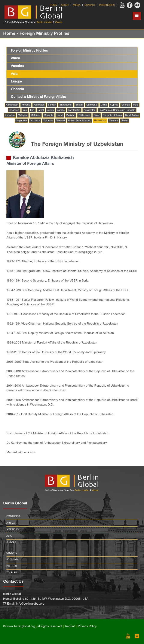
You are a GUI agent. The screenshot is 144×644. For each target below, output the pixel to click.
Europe (16, 82)
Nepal (60, 115)
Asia (14, 74)
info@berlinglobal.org (30, 604)
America (17, 66)
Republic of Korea (112, 115)
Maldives (36, 115)
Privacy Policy (87, 626)
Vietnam (114, 121)
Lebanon (10, 115)
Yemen (125, 121)
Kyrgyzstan (90, 110)
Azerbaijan (39, 105)
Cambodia (92, 105)
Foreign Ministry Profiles (29, 51)
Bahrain (52, 105)
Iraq (32, 110)
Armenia (26, 105)
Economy (12, 560)
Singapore (21, 121)
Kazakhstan (74, 110)
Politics (12, 566)
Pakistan (71, 115)
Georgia (126, 105)
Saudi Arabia (132, 115)
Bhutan (79, 105)
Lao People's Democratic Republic (117, 110)
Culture (12, 553)
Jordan (61, 110)
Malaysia (23, 115)
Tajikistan (48, 121)
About (65, 5)
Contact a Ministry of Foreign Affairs (38, 97)
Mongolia (49, 115)
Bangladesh (66, 105)
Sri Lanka (35, 121)
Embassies (13, 516)
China (104, 105)
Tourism (12, 573)
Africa (15, 58)
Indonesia (14, 110)
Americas (13, 530)
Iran (25, 110)
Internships (107, 5)
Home (53, 5)
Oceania (17, 89)
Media (77, 5)
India (136, 105)
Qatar (97, 115)
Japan (50, 110)
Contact (90, 5)
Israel (41, 110)
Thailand (60, 121)
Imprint (70, 626)
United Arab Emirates (79, 121)
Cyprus (114, 105)
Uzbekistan (100, 121)
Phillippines (84, 115)
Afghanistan (12, 105)
